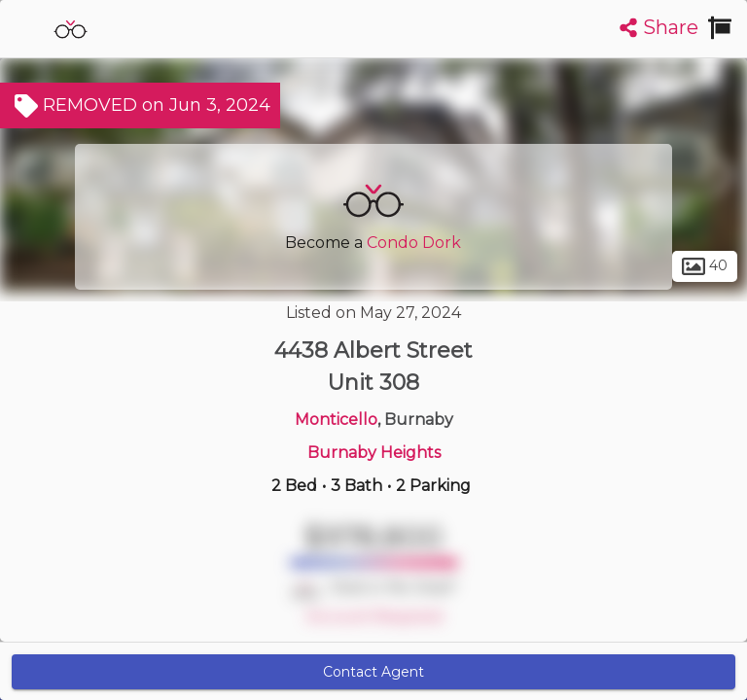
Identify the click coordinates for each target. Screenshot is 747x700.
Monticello (336, 420)
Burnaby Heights (374, 453)
